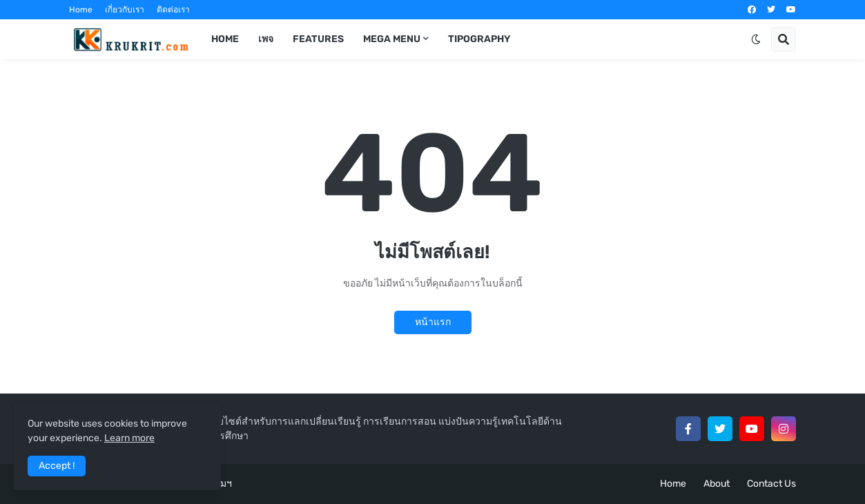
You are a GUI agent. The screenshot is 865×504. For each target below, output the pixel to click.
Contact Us (771, 484)
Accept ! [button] (57, 466)
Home (81, 10)
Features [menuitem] (318, 39)
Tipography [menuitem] (479, 39)
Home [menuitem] (225, 39)
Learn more (129, 438)
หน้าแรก (433, 322)
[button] (756, 39)
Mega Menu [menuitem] (392, 39)
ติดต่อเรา (173, 10)
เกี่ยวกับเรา (125, 10)
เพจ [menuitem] (266, 39)
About (717, 484)
